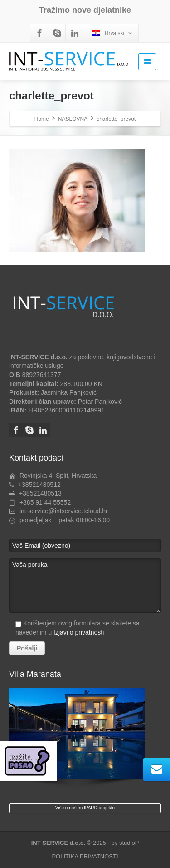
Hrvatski (112, 33)
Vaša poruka (85, 585)
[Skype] (57, 33)
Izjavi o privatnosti (79, 632)
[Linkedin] (75, 33)
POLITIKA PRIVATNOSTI (85, 856)
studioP (129, 843)
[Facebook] (39, 33)
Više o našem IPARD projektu (85, 808)
